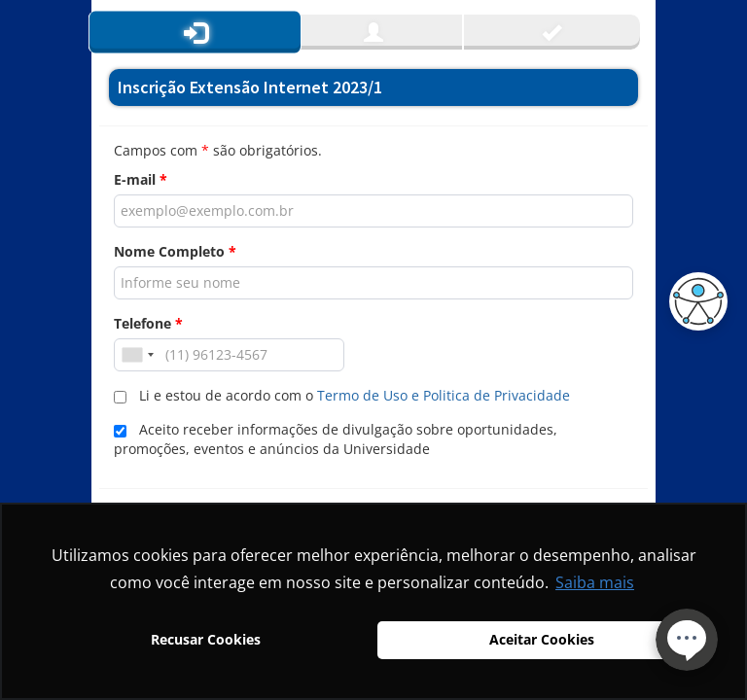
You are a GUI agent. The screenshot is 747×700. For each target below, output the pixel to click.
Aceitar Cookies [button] (542, 639)
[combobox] (137, 355)
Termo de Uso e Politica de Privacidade (444, 395)
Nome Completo (175, 251)
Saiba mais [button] (595, 582)
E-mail (141, 179)
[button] (694, 301)
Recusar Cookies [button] (206, 639)
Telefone (148, 323)
